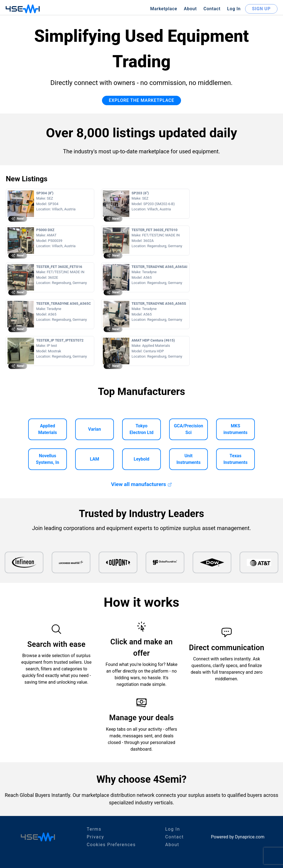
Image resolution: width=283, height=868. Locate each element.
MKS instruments (236, 429)
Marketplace (164, 9)
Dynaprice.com (250, 837)
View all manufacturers (141, 484)
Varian (95, 429)
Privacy (95, 837)
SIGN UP (261, 9)
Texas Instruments (235, 459)
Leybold (142, 459)
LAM (95, 459)
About (190, 9)
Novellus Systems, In (48, 459)
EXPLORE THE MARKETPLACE (142, 100)
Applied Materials (48, 429)
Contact (212, 9)
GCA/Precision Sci (188, 429)
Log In (234, 9)
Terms (94, 829)
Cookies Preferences (111, 845)
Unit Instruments (188, 459)
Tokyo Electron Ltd (141, 429)
